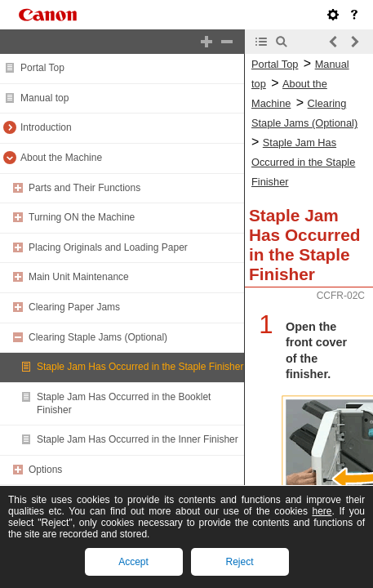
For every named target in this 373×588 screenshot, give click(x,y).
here (322, 511)
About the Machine (61, 158)
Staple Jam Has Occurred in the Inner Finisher (138, 439)
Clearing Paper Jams (74, 307)
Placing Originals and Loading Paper (108, 247)
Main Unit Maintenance (79, 277)
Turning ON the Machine (82, 217)
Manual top (44, 98)
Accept (133, 562)
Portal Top (42, 68)
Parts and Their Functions (84, 188)
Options (45, 470)
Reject (239, 562)
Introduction (46, 127)
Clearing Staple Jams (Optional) (98, 337)
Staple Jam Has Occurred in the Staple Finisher (140, 367)
